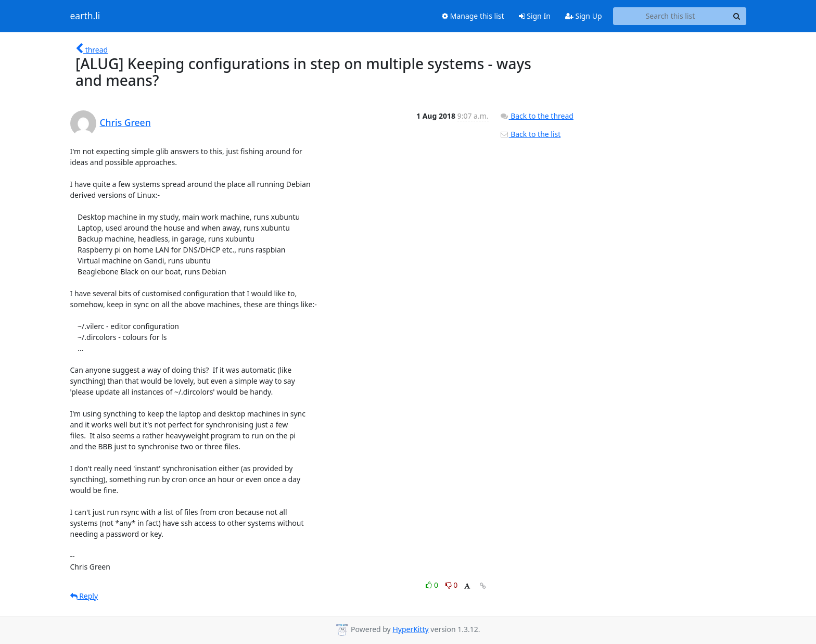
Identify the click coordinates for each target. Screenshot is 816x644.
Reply (84, 596)
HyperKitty (410, 629)
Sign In (535, 16)
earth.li (85, 16)
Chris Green (125, 122)
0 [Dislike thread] (452, 585)
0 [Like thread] (433, 585)
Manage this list (473, 16)
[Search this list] (671, 16)
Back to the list (530, 134)
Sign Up (584, 16)
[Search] (737, 16)
